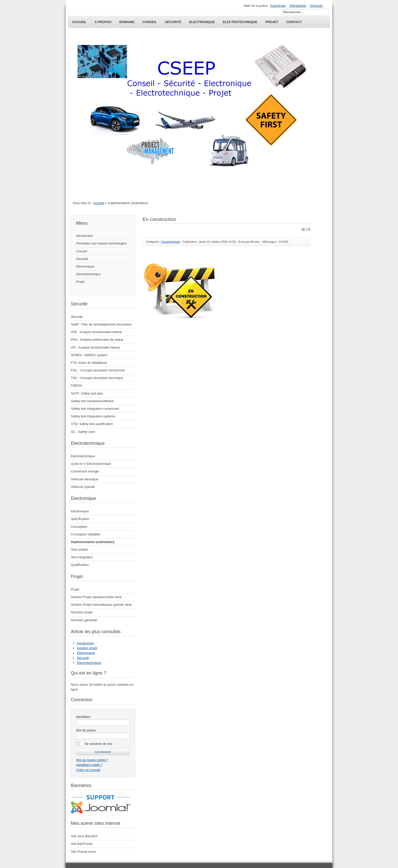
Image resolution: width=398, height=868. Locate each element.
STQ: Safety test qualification (92, 424)
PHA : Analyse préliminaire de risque (97, 340)
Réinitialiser (298, 6)
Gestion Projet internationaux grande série (101, 605)
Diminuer (316, 6)
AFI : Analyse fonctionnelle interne (95, 347)
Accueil (79, 22)
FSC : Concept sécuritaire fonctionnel (98, 370)
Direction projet (82, 612)
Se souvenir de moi (98, 744)
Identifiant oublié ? (89, 765)
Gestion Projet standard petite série (96, 597)
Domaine (127, 22)
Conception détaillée (86, 534)
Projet (80, 282)
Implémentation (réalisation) (93, 542)
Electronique (85, 266)
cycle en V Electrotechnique (91, 464)
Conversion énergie (85, 471)
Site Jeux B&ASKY (84, 836)
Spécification (80, 519)
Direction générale (84, 620)
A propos (103, 22)
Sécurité (173, 22)
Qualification (80, 565)
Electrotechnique (88, 274)
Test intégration (82, 557)
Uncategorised (170, 242)
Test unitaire (80, 550)
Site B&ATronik (82, 844)
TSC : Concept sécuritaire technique (97, 378)
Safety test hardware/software (92, 401)
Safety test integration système (93, 416)
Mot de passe (86, 730)
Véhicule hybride (83, 487)
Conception (79, 527)
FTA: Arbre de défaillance (89, 363)
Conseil (150, 22)
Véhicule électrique (85, 479)
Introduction (85, 236)
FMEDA (77, 386)
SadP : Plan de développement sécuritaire (101, 324)
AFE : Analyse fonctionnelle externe (96, 332)
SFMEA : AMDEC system (89, 355)
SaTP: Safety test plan (87, 393)
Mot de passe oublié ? (92, 760)
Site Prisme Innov (84, 852)
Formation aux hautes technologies (101, 243)
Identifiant (83, 717)
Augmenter (278, 6)
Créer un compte (88, 770)
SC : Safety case (83, 432)
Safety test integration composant (95, 409)
